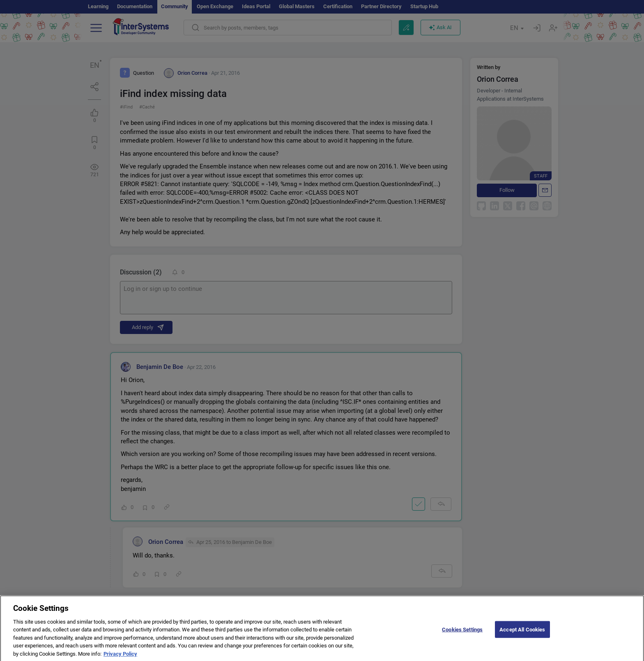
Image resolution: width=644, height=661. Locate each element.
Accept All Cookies (522, 634)
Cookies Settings (462, 634)
